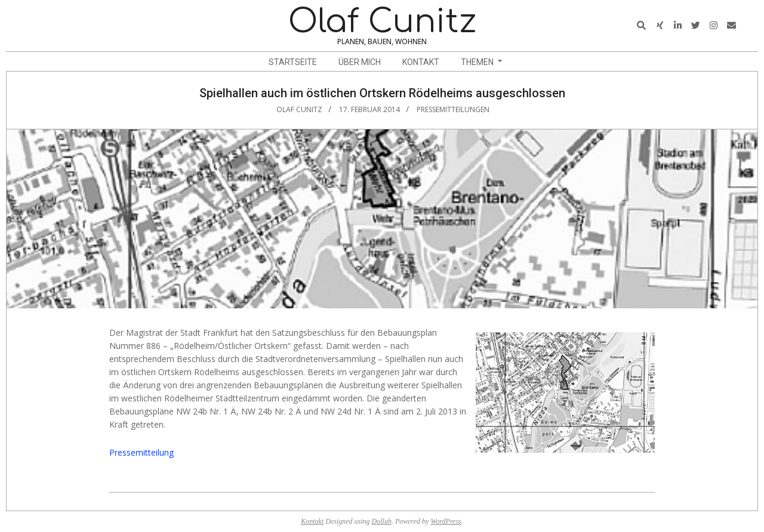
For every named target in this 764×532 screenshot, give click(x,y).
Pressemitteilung (141, 452)
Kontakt (312, 521)
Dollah (382, 521)
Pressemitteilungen (453, 109)
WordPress (446, 521)
